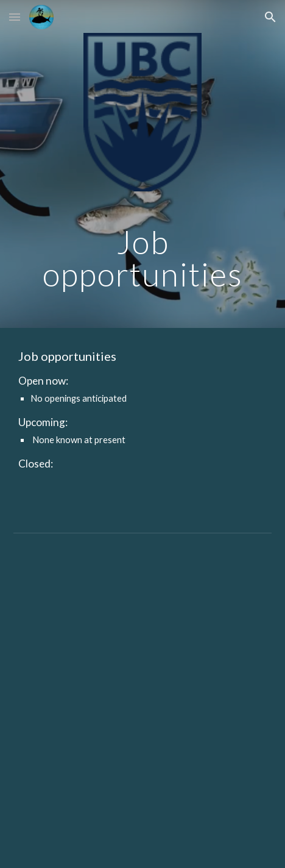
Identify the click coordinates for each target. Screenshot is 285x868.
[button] (15, 17)
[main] (142, 258)
